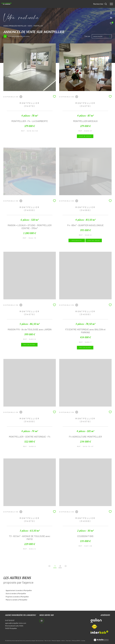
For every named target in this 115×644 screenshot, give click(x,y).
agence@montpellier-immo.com (16, 623)
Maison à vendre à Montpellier (17, 600)
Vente (30, 26)
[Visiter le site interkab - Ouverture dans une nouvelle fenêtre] (99, 632)
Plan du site (48, 641)
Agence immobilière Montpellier (15, 26)
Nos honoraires (40, 641)
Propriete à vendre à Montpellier (17, 597)
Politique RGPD (76, 641)
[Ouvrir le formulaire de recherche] (100, 4)
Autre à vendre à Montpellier (16, 593)
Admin (63, 641)
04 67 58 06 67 (10, 620)
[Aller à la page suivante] (65, 566)
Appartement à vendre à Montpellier (19, 590)
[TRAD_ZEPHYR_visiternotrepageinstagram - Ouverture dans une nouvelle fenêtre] (42, 621)
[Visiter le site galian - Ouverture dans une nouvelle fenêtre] (96, 621)
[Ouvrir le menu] (111, 4)
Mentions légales (56, 641)
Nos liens (69, 641)
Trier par (87, 36)
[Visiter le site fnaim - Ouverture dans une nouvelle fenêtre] (94, 627)
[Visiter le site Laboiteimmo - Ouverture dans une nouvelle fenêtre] (101, 640)
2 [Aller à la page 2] (60, 566)
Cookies (83, 641)
